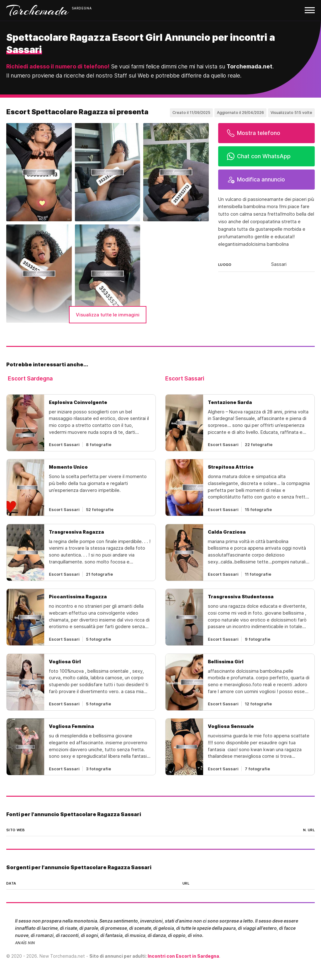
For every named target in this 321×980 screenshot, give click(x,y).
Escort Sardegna (30, 378)
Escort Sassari (185, 378)
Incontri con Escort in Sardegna (183, 956)
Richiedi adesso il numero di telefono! (58, 66)
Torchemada (38, 10)
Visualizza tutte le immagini (108, 315)
